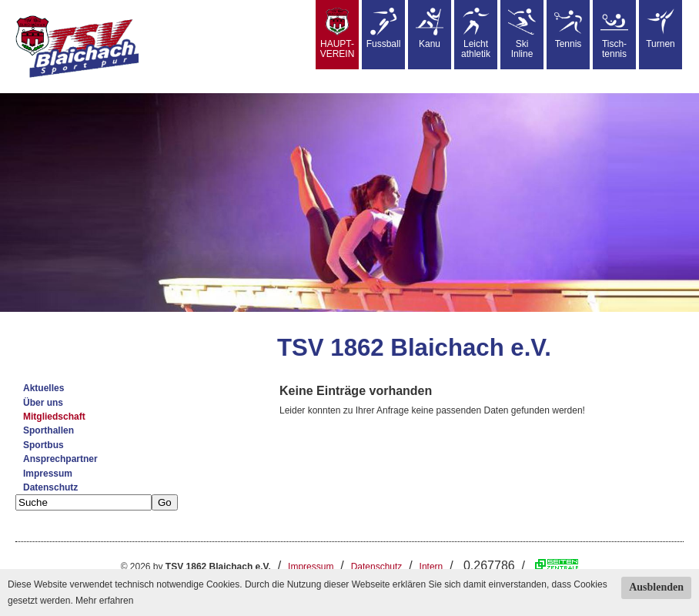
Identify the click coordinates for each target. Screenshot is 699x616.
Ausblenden (656, 587)
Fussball (384, 28)
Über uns (43, 403)
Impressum (48, 474)
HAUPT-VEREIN (338, 33)
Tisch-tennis (614, 33)
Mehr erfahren (104, 601)
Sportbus (43, 445)
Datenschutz (50, 487)
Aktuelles (43, 388)
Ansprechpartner (60, 459)
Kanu (430, 28)
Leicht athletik (476, 33)
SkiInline (522, 33)
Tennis (568, 28)
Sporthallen (48, 430)
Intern (431, 567)
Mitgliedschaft (54, 417)
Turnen (661, 28)
